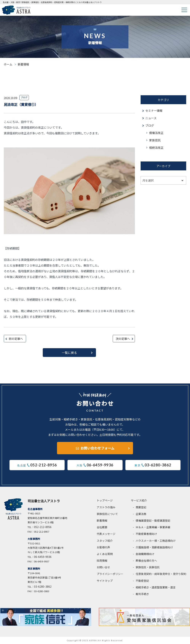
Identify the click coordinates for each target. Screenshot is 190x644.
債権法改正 (156, 133)
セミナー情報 (154, 111)
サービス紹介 (139, 500)
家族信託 (155, 140)
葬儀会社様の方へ (146, 561)
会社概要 (102, 527)
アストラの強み (106, 507)
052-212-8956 (43, 527)
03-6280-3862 (43, 587)
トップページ (105, 500)
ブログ (150, 125)
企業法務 (141, 514)
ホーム (8, 64)
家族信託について (107, 514)
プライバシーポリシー (110, 574)
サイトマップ (105, 581)
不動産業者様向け (146, 534)
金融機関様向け (145, 554)
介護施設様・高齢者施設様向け (154, 547)
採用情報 (102, 561)
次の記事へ (123, 339)
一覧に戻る (69, 353)
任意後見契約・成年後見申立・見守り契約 (161, 574)
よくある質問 (105, 554)
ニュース (151, 118)
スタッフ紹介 (105, 541)
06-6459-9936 (43, 557)
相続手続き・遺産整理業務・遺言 (156, 587)
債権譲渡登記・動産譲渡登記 (153, 520)
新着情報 (102, 520)
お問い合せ (103, 567)
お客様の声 (103, 547)
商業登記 (141, 507)
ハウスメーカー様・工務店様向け (156, 541)
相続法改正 (156, 148)
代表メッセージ (106, 534)
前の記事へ (16, 339)
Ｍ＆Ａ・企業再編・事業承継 (153, 527)
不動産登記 (142, 581)
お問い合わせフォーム (97, 448)
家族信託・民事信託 (148, 567)
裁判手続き (142, 594)
